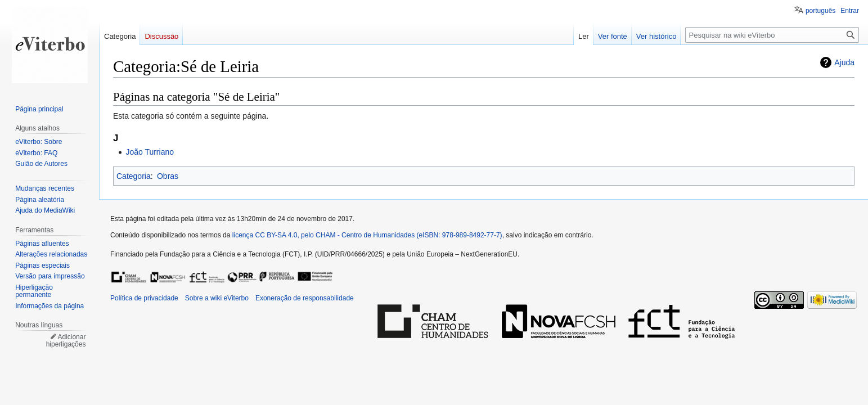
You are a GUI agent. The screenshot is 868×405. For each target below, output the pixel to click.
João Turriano (150, 152)
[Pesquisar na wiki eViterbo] (772, 35)
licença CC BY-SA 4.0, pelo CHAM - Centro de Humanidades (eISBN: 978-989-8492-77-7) (367, 235)
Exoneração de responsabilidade (305, 298)
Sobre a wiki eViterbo (217, 298)
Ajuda (844, 62)
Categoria (134, 176)
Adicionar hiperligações (66, 341)
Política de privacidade (144, 298)
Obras (168, 176)
